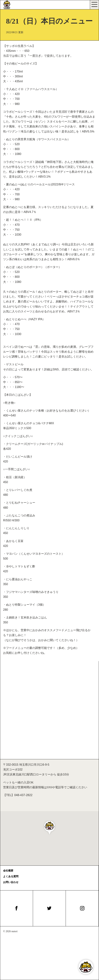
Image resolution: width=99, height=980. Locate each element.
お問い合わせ (11, 882)
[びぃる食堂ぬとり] (8, 5)
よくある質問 (11, 876)
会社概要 (8, 871)
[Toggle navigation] (94, 5)
